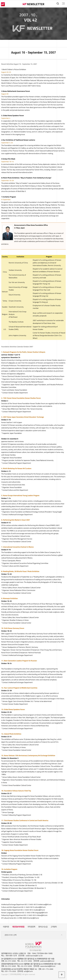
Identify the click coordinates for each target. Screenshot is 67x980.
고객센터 (54, 927)
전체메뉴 (63, 4)
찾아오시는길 (43, 927)
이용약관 (6, 927)
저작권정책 (31, 927)
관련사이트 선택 (33, 935)
